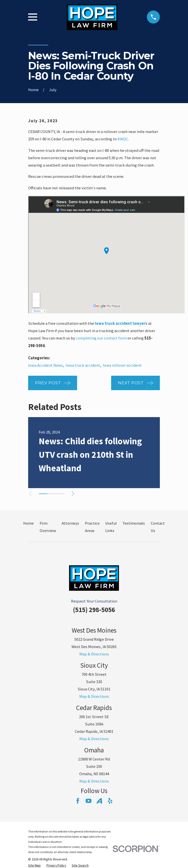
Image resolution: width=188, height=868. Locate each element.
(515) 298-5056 (94, 610)
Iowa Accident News (46, 365)
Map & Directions (94, 654)
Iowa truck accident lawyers (121, 323)
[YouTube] (88, 801)
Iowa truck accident (83, 365)
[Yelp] (110, 801)
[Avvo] (99, 801)
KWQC (123, 139)
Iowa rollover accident (122, 365)
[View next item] (75, 494)
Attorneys (70, 523)
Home (29, 523)
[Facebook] (78, 801)
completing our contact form (101, 338)
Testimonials (134, 523)
